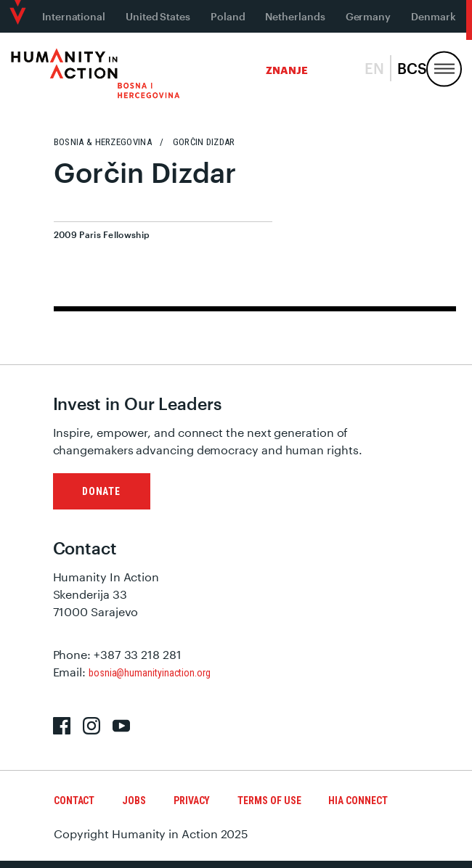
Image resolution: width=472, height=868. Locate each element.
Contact (74, 801)
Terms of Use (269, 801)
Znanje (287, 70)
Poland (228, 16)
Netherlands (295, 16)
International (74, 16)
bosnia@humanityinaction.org (150, 673)
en (374, 68)
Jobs (134, 801)
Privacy (192, 801)
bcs (412, 68)
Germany (368, 16)
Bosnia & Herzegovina (103, 142)
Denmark (433, 16)
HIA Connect (358, 801)
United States (158, 16)
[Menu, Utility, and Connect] (444, 69)
